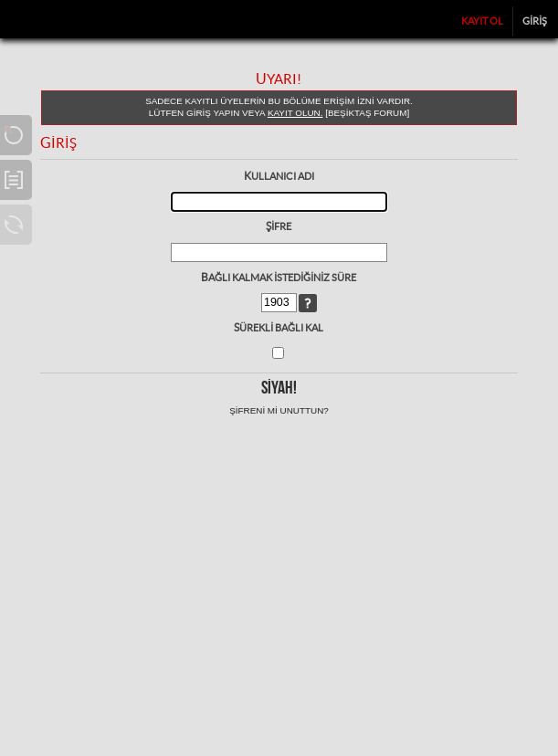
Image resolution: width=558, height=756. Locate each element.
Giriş (535, 21)
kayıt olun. (295, 113)
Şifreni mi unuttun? (279, 410)
